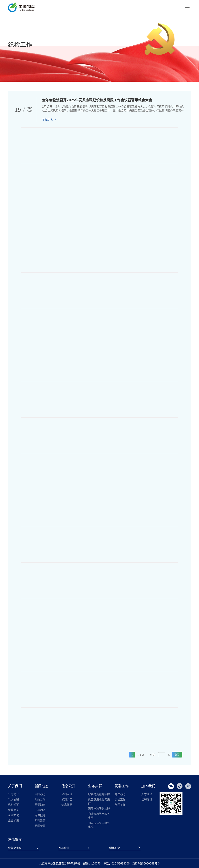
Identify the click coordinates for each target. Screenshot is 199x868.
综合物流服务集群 (99, 794)
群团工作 (120, 804)
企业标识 (13, 820)
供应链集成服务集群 (99, 801)
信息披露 (67, 804)
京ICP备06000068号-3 (146, 863)
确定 (177, 754)
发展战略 (13, 799)
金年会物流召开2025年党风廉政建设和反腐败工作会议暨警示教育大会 (97, 100)
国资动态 (40, 804)
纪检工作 (120, 799)
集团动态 (40, 794)
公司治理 (67, 794)
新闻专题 (40, 826)
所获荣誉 (13, 810)
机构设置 (13, 804)
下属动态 (40, 810)
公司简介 (13, 794)
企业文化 (13, 815)
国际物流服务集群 (99, 808)
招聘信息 (147, 799)
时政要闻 (40, 799)
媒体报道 (40, 815)
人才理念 (147, 794)
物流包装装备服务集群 (99, 825)
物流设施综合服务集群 (99, 816)
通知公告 (67, 799)
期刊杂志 (40, 820)
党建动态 (120, 794)
